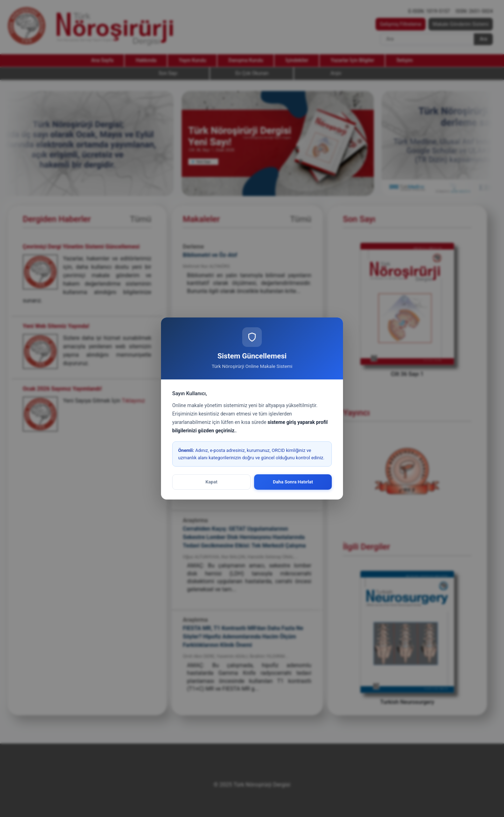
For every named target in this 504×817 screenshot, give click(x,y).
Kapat (211, 482)
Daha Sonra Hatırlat (293, 482)
